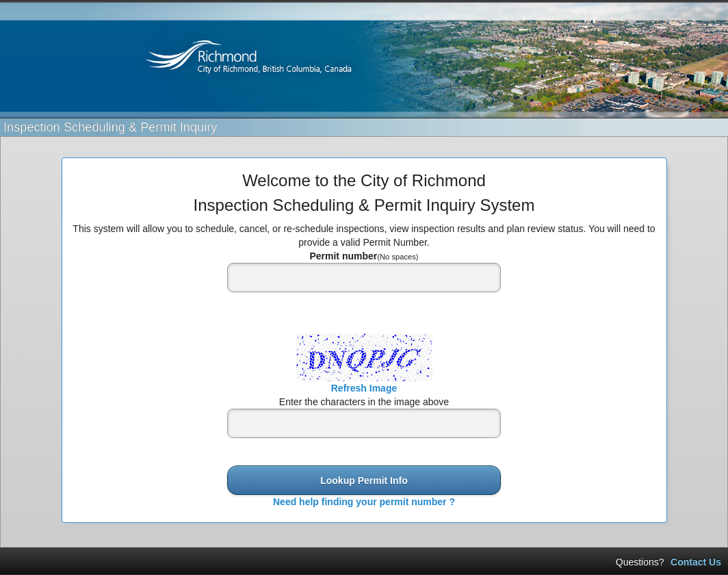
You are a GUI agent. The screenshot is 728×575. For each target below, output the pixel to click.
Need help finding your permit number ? (364, 502)
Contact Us (696, 562)
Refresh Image (364, 388)
